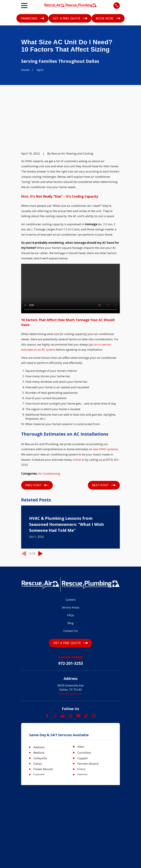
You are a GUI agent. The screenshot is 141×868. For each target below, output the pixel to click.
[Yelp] (71, 669)
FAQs (70, 568)
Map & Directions (70, 647)
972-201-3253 (71, 617)
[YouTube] (78, 669)
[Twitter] (55, 669)
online (77, 413)
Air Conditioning (49, 427)
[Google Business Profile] (63, 669)
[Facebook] (47, 669)
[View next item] (41, 507)
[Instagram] (94, 669)
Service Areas (71, 561)
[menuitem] (26, 771)
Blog (71, 576)
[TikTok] (86, 669)
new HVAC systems (105, 402)
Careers (71, 553)
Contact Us (70, 584)
